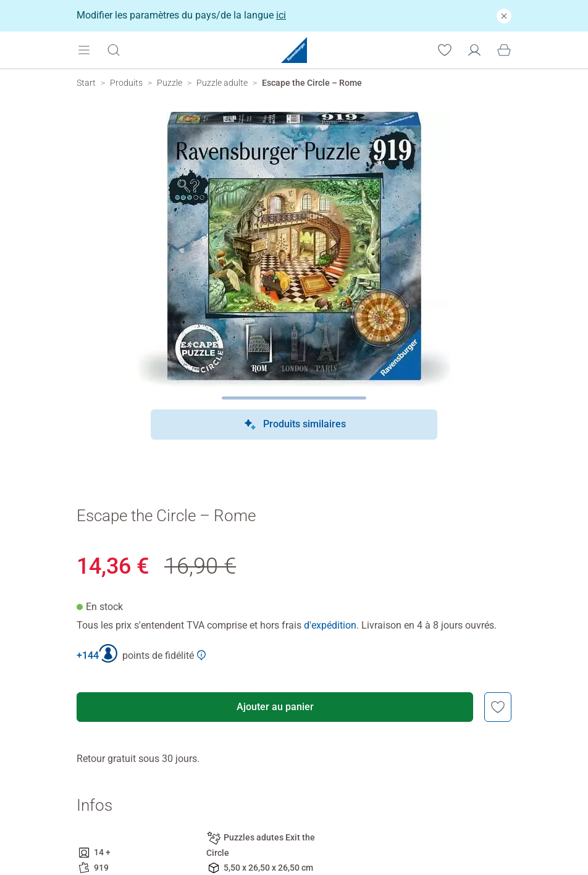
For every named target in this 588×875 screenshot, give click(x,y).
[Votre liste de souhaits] (445, 49)
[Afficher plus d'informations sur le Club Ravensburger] (201, 655)
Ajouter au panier (275, 707)
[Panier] (504, 49)
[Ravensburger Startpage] (294, 50)
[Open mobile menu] (84, 49)
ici (281, 15)
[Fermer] (504, 16)
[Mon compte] (474, 49)
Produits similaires (294, 425)
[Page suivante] (294, 398)
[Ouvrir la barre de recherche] (114, 50)
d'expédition (330, 625)
